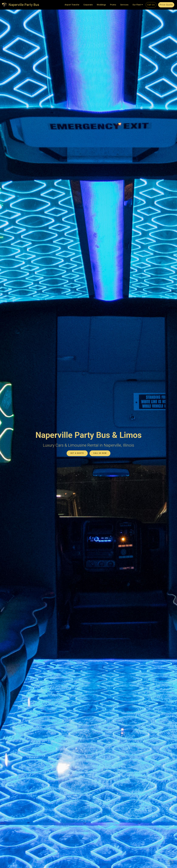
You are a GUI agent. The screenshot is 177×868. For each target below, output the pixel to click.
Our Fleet (137, 5)
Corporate (88, 5)
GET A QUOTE (77, 453)
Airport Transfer (72, 5)
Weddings (101, 5)
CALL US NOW (100, 453)
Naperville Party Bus (24, 5)
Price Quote (166, 5)
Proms (113, 5)
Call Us (151, 5)
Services (124, 5)
